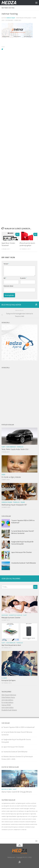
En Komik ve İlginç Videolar (11, 477)
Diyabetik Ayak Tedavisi (9, 710)
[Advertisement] (19, 123)
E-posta (23, 278)
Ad (5, 278)
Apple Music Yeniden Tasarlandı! (8, 244)
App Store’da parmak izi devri (11, 645)
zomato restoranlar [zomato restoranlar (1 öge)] (6, 824)
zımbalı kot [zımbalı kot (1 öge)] (24, 830)
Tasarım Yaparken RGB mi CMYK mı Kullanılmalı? (23, 522)
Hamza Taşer (11, 18)
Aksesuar (5, 615)
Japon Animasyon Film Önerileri (22, 552)
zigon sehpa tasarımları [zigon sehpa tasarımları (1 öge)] (22, 816)
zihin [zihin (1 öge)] (29, 816)
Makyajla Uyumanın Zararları (11, 618)
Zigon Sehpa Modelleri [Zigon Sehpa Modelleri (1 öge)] (11, 816)
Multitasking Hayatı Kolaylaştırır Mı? (14, 505)
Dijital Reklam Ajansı (8, 697)
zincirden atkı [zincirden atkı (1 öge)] (5, 819)
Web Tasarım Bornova (9, 695)
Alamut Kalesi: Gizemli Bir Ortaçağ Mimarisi (17, 792)
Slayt (3, 447)
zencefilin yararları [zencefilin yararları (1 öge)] (6, 809)
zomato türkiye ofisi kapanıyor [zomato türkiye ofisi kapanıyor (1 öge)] (11, 827)
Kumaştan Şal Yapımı (9, 680)
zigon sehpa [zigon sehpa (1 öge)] (19, 814)
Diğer (3, 475)
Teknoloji (20, 447)
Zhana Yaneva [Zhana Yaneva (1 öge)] (32, 811)
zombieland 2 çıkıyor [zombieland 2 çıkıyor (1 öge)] (30, 827)
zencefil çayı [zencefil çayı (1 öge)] (32, 809)
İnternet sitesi (8, 286)
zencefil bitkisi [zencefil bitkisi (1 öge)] (24, 806)
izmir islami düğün (8, 707)
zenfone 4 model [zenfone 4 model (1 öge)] (5, 811)
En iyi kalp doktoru (7, 702)
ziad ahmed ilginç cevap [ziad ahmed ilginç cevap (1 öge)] (11, 814)
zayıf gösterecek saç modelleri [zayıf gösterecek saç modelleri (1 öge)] (8, 803)
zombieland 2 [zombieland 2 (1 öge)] (21, 827)
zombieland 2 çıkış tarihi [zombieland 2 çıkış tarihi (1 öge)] (7, 830)
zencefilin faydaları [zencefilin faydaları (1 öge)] (32, 806)
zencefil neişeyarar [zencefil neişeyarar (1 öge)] (15, 809)
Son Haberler (11, 447)
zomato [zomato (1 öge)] (10, 819)
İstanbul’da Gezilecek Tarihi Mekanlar (24, 563)
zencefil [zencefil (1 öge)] (18, 806)
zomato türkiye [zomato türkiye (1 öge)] (14, 824)
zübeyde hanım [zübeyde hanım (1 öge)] (17, 830)
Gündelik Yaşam (7, 502)
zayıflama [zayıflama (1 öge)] (28, 803)
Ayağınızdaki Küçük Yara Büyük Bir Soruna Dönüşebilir (22, 543)
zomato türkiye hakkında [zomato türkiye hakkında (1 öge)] (24, 824)
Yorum (6, 264)
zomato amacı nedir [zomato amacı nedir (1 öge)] (17, 819)
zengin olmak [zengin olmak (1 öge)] (13, 811)
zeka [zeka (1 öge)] (11, 806)
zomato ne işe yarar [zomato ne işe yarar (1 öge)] (9, 822)
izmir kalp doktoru (7, 700)
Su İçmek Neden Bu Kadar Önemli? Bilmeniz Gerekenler (23, 532)
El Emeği (4, 678)
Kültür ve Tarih (7, 789)
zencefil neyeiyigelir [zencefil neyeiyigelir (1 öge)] (25, 809)
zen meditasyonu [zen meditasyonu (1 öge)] (20, 811)
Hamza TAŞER (6, 705)
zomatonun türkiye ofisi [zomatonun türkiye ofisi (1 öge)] (19, 822)
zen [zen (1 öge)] (15, 806)
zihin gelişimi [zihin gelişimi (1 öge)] (34, 816)
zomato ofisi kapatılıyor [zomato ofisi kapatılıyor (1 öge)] (31, 822)
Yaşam (23, 502)
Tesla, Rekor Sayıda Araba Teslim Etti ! (15, 449)
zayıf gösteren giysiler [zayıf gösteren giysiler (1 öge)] (21, 803)
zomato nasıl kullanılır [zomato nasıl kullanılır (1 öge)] (27, 819)
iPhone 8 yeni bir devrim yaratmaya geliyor (27, 244)
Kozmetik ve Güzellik (16, 615)
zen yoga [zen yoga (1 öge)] (27, 811)
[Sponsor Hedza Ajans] (36, 305)
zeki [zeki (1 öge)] (13, 806)
